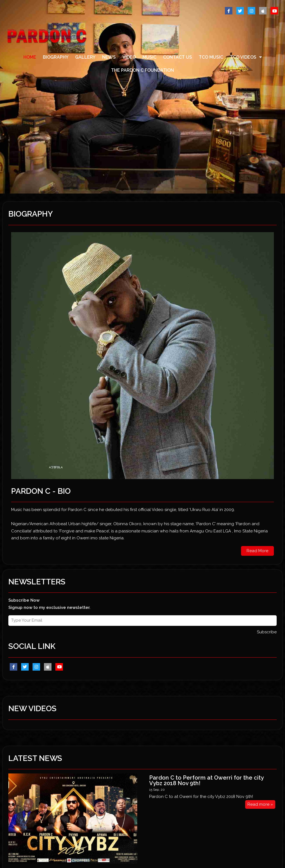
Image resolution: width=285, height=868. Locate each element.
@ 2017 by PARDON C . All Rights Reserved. (45, 842)
